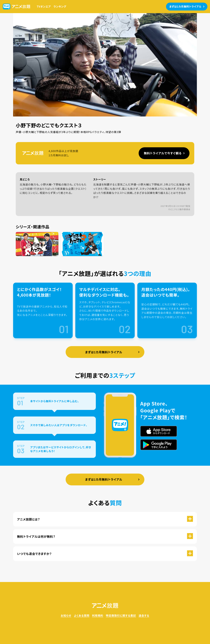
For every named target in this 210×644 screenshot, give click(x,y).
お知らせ (66, 615)
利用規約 (98, 615)
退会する (144, 615)
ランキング (60, 6)
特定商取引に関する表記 (121, 615)
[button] (105, 519)
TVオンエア (44, 6)
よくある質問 (82, 615)
